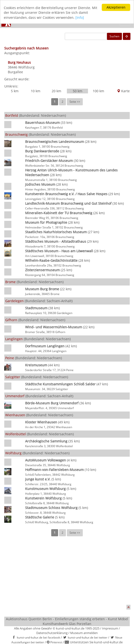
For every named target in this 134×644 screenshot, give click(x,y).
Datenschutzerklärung (52, 633)
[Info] (80, 17)
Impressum (110, 628)
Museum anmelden (84, 633)
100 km (98, 91)
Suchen (114, 36)
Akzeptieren (116, 7)
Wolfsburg (26, 67)
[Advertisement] (67, 574)
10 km (36, 91)
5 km (15, 91)
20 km (56, 91)
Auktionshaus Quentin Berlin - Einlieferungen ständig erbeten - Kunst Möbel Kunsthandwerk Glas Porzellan (67, 621)
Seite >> (75, 102)
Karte (123, 91)
